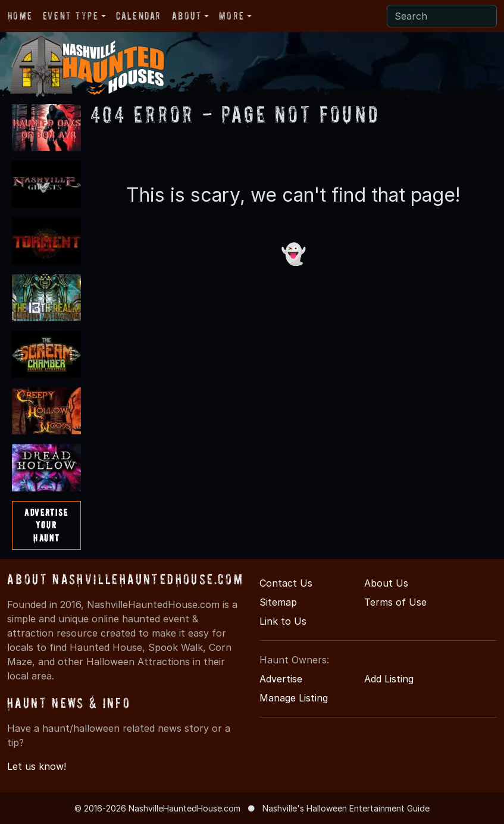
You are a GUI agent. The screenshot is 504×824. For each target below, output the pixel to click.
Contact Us (286, 583)
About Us (386, 583)
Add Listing (389, 679)
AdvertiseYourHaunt (46, 525)
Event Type (71, 16)
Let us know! (37, 766)
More (231, 16)
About (187, 16)
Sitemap (278, 602)
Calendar (139, 16)
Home (20, 16)
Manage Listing (294, 698)
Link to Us (283, 621)
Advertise (281, 679)
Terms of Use (395, 602)
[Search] (442, 16)
